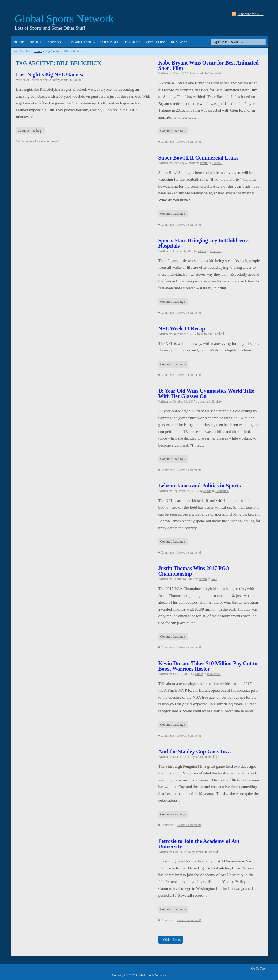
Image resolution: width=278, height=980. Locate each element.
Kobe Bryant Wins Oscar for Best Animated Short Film (209, 65)
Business (179, 42)
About (36, 42)
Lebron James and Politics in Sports (200, 486)
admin (64, 80)
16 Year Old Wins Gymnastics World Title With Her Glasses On (206, 393)
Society (217, 402)
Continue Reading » (31, 131)
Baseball (57, 42)
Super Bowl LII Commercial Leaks (198, 158)
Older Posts (171, 940)
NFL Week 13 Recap (182, 328)
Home (19, 42)
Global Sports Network (64, 19)
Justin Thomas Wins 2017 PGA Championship (194, 571)
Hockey (133, 42)
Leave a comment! (47, 141)
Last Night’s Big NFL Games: (50, 74)
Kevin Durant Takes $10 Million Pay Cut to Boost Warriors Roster (208, 666)
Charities (155, 42)
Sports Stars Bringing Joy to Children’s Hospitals (203, 243)
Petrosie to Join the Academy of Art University (199, 844)
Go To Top (258, 968)
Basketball (83, 42)
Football (110, 42)
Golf (214, 579)
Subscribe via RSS (251, 14)
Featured (216, 251)
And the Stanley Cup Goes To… (195, 751)
